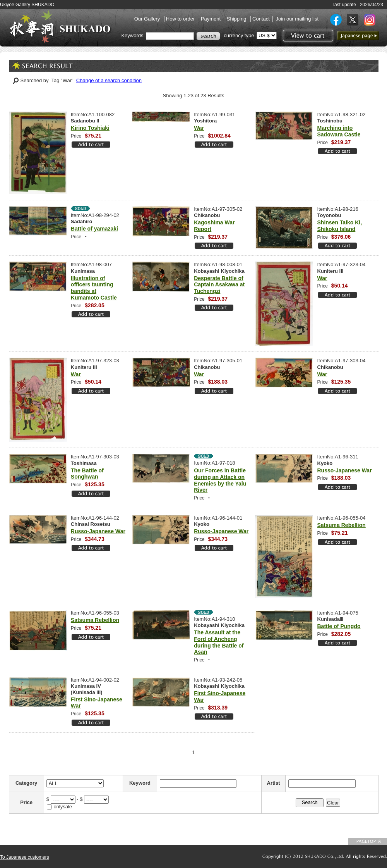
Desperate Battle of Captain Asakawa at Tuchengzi (219, 285)
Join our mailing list (297, 19)
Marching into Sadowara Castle (339, 131)
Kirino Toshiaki (90, 128)
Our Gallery (148, 19)
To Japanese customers (25, 857)
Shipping (237, 19)
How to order (181, 19)
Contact (261, 19)
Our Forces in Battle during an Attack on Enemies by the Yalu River (220, 480)
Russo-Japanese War (345, 470)
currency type (239, 35)
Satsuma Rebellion (342, 525)
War (199, 128)
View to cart (307, 36)
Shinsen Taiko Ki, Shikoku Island (340, 226)
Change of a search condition (109, 80)
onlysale (63, 807)
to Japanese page (358, 36)
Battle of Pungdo (339, 626)
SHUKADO (60, 26)
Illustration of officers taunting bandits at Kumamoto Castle (94, 288)
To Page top (368, 841)
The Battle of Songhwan (87, 474)
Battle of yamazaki (94, 229)
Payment (211, 19)
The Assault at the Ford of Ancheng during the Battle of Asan (219, 642)
